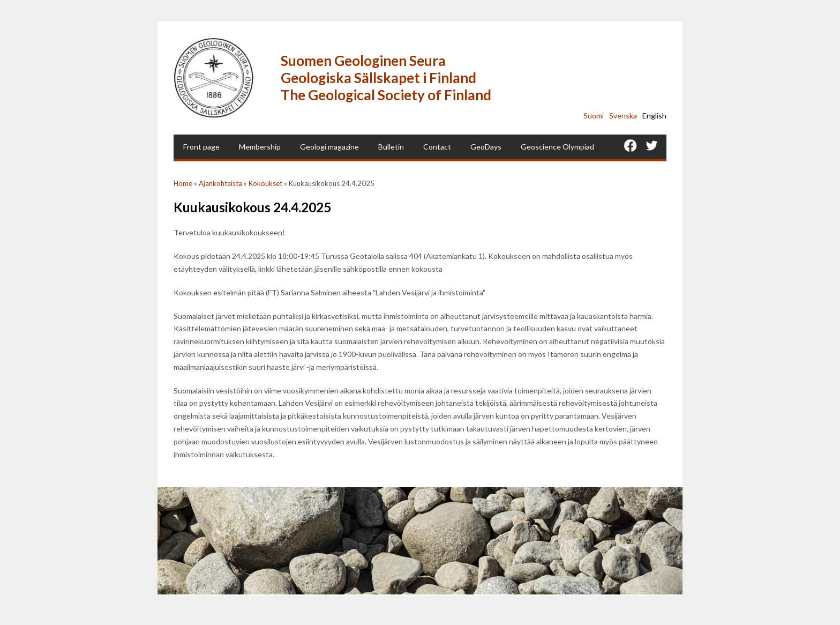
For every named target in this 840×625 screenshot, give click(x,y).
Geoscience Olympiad (557, 147)
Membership (260, 147)
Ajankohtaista (220, 183)
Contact (437, 147)
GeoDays (486, 147)
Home (183, 183)
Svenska (623, 116)
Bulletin (391, 147)
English (654, 116)
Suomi (594, 116)
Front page (201, 147)
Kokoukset (265, 183)
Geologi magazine (329, 147)
